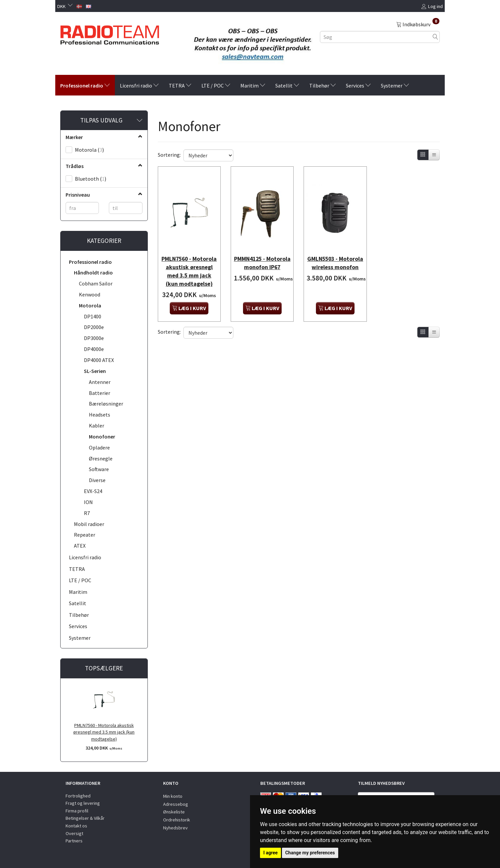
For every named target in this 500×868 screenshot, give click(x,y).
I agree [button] (270, 853)
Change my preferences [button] (310, 853)
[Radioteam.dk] (110, 33)
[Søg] (435, 37)
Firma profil (77, 811)
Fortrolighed (78, 796)
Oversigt (74, 833)
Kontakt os (76, 826)
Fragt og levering (83, 803)
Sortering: (169, 155)
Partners (74, 841)
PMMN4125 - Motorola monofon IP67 (262, 259)
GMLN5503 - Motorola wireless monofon (335, 259)
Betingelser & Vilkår (85, 818)
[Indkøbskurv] (418, 24)
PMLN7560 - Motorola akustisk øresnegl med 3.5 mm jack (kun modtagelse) (104, 732)
